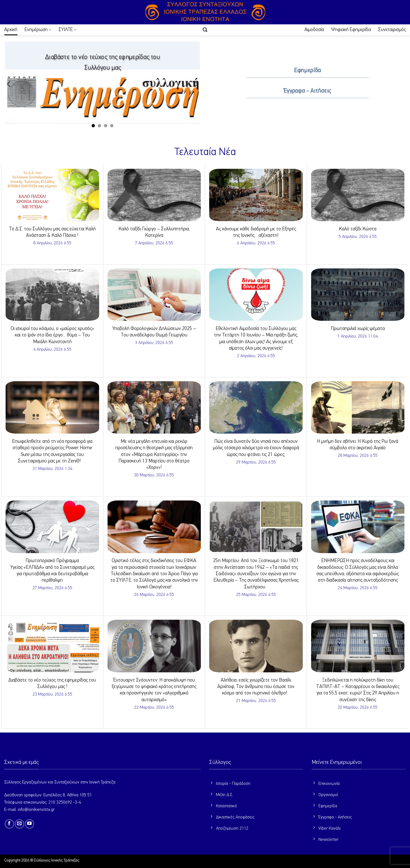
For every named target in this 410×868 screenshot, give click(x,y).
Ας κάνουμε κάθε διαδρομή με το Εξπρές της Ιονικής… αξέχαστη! (256, 232)
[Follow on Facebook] (9, 824)
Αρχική (11, 30)
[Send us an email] (19, 824)
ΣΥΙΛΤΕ (67, 30)
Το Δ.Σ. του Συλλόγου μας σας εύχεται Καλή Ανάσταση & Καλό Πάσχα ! (52, 232)
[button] (205, 30)
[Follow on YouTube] (30, 824)
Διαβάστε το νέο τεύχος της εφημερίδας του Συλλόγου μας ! (52, 683)
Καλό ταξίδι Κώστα (358, 229)
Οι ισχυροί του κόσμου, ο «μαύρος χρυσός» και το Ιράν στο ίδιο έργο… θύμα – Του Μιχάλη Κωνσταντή (52, 335)
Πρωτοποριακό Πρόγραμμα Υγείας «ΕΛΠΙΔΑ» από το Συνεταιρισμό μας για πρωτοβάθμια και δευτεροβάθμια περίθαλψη (52, 570)
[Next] (196, 84)
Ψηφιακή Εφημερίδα (351, 30)
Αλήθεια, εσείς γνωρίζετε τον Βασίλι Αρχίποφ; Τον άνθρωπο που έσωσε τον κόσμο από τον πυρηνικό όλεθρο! (256, 687)
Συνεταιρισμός (392, 30)
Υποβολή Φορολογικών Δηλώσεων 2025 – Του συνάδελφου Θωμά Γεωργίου (154, 332)
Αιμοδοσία (314, 30)
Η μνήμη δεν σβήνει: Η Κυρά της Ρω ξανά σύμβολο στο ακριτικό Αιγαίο (358, 445)
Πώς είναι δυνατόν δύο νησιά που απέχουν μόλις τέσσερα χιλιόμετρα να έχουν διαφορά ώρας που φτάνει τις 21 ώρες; (256, 448)
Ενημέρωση (38, 30)
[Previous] (9, 84)
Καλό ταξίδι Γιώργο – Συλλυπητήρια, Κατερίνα (154, 232)
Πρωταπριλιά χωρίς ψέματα (358, 329)
